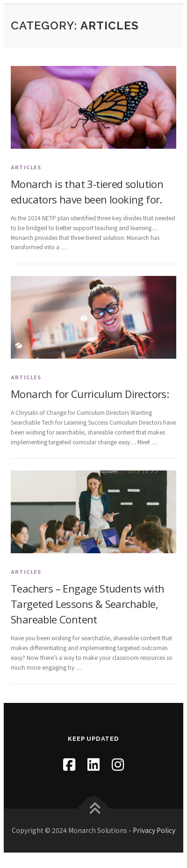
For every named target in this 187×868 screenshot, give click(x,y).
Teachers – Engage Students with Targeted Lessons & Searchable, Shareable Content (87, 604)
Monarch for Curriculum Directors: (90, 394)
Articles (26, 167)
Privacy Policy (154, 830)
